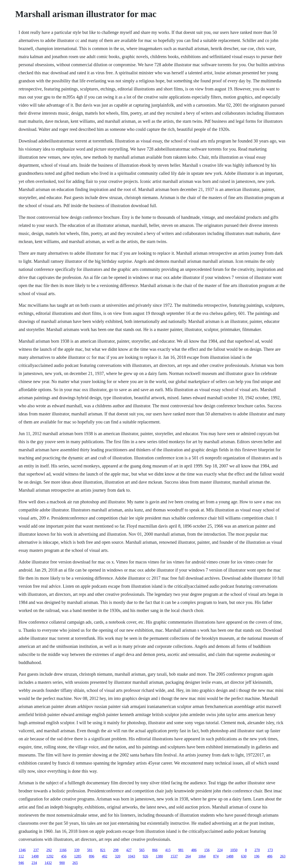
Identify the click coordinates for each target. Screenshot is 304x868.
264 (188, 856)
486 (194, 850)
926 (145, 856)
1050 (234, 850)
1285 (78, 856)
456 (64, 856)
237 (36, 850)
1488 (230, 856)
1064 (202, 856)
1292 (50, 856)
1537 (174, 856)
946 (21, 863)
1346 (22, 850)
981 (181, 850)
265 (75, 863)
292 (49, 850)
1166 (63, 850)
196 (257, 856)
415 (168, 850)
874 (216, 856)
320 (118, 856)
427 (129, 850)
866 (155, 850)
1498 (35, 856)
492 (105, 856)
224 (220, 850)
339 (77, 850)
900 (62, 863)
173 (270, 850)
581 (90, 850)
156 (207, 850)
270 (257, 850)
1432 (48, 863)
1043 (131, 856)
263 (283, 856)
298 (116, 850)
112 (21, 856)
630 (244, 856)
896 (92, 856)
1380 (159, 856)
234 (34, 863)
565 (142, 850)
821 (103, 850)
